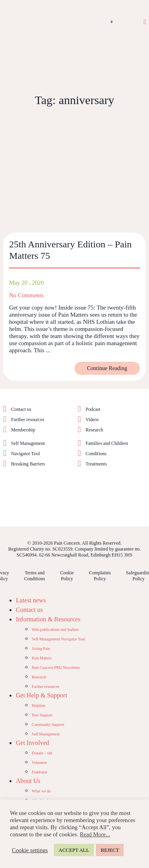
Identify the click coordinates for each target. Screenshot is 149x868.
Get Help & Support (41, 695)
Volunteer (39, 763)
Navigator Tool (26, 454)
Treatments (96, 464)
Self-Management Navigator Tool (58, 639)
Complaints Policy (100, 576)
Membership (23, 430)
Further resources (28, 420)
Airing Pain (41, 649)
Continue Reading (107, 368)
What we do (41, 791)
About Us (28, 781)
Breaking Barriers (28, 464)
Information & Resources (48, 619)
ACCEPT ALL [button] (74, 850)
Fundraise (39, 772)
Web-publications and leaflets (55, 630)
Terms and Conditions (35, 576)
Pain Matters (42, 658)
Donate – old (42, 753)
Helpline (38, 706)
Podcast (93, 409)
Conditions (96, 454)
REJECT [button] (110, 850)
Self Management (28, 443)
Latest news (31, 600)
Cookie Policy (67, 576)
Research (94, 430)
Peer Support (42, 715)
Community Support (48, 725)
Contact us (21, 409)
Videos (92, 420)
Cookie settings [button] (30, 850)
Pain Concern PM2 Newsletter (56, 668)
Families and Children (107, 443)
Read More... (95, 834)
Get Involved (32, 743)
